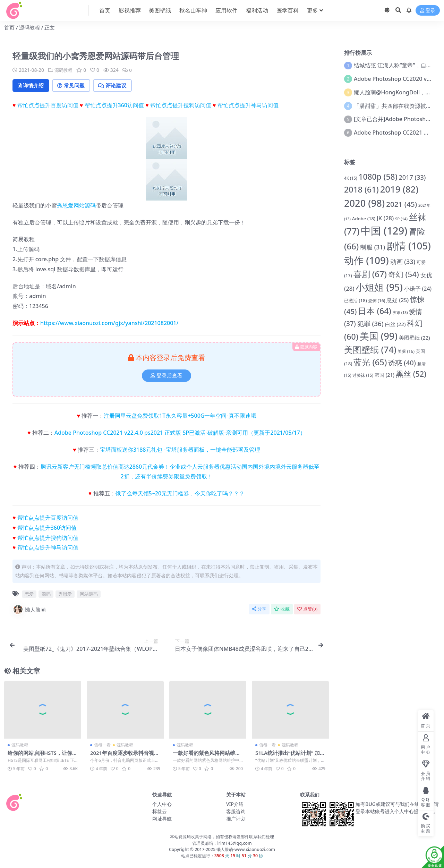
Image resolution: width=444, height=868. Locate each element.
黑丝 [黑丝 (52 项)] (411, 374)
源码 (90, 206)
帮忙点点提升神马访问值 (248, 105)
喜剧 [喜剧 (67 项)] (370, 274)
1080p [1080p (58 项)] (378, 177)
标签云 (160, 812)
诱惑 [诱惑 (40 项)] (402, 363)
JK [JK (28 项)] (385, 218)
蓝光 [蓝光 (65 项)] (370, 362)
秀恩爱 (65, 206)
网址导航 (162, 819)
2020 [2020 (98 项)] (364, 203)
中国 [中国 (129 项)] (384, 231)
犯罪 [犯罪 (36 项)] (370, 324)
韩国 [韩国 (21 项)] (385, 375)
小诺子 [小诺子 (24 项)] (418, 289)
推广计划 (236, 819)
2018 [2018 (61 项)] (361, 189)
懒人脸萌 (29, 610)
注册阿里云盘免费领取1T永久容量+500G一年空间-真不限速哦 (180, 416)
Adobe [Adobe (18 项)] (364, 219)
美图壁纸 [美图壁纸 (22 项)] (415, 338)
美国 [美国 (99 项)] (379, 336)
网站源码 (89, 594)
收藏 (282, 610)
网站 (79, 206)
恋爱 (29, 594)
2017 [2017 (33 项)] (412, 177)
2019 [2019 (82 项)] (399, 189)
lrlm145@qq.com (234, 843)
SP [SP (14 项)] (401, 219)
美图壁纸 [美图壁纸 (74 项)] (370, 349)
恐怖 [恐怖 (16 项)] (377, 301)
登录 (428, 11)
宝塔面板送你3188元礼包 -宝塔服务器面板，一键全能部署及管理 (180, 450)
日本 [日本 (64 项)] (375, 311)
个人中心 (162, 804)
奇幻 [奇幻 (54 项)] (404, 274)
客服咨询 (236, 812)
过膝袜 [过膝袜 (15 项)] (363, 375)
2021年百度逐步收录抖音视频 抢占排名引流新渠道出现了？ (125, 756)
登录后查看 (166, 376)
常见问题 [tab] (74, 86)
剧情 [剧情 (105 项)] (409, 246)
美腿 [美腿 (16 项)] (406, 351)
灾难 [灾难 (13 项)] (400, 313)
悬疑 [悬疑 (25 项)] (398, 300)
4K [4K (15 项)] (351, 178)
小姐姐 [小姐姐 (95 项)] (379, 287)
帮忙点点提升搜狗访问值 (181, 105)
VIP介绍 (235, 804)
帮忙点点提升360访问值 (114, 105)
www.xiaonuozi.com (255, 850)
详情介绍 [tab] (32, 86)
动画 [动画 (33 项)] (403, 262)
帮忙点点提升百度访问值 (48, 105)
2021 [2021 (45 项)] (402, 204)
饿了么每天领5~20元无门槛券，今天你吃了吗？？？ (180, 494)
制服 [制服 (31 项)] (373, 247)
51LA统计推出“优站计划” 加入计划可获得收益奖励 (288, 756)
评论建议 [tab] (117, 86)
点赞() (307, 610)
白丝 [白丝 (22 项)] (395, 324)
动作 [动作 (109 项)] (366, 260)
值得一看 (102, 745)
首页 (9, 27)
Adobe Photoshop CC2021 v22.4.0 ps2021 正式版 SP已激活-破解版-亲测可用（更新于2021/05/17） (180, 433)
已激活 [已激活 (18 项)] (356, 300)
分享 (259, 610)
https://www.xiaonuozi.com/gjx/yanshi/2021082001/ (109, 323)
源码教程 (29, 27)
